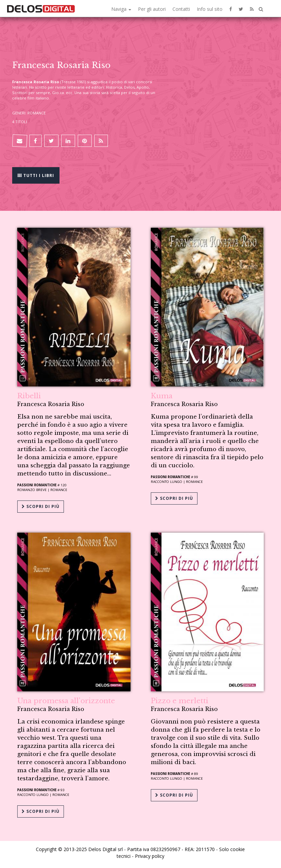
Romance (59, 490)
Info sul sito (210, 9)
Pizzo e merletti (180, 701)
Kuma (162, 396)
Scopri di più (41, 506)
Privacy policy (150, 856)
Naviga (121, 9)
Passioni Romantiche (37, 485)
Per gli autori (152, 9)
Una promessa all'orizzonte (66, 701)
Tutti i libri (36, 175)
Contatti (181, 9)
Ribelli (29, 396)
